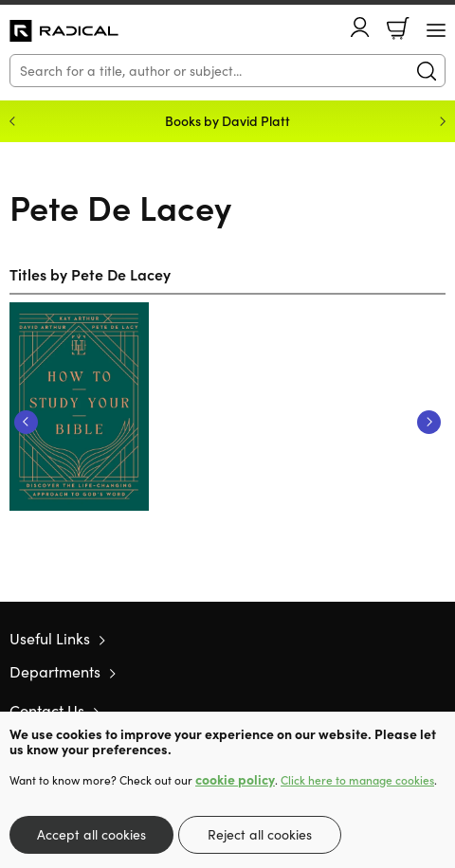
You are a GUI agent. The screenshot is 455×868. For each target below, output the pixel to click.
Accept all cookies (91, 834)
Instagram (436, 710)
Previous (26, 422)
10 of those (64, 31)
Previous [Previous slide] (12, 121)
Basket (398, 28)
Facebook (403, 710)
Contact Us (47, 710)
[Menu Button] (436, 30)
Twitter (368, 710)
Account (360, 27)
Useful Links (50, 638)
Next (429, 422)
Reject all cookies (260, 834)
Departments (55, 671)
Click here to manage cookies (357, 780)
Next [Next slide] (443, 121)
